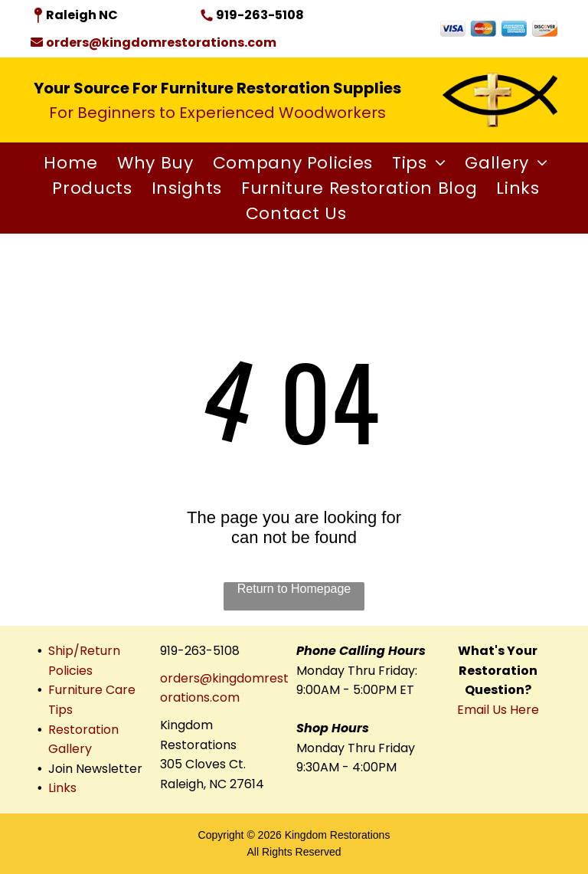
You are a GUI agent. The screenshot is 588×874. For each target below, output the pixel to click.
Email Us (482, 710)
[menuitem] (69, 163)
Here (524, 710)
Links (62, 788)
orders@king (198, 678)
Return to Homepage (294, 589)
